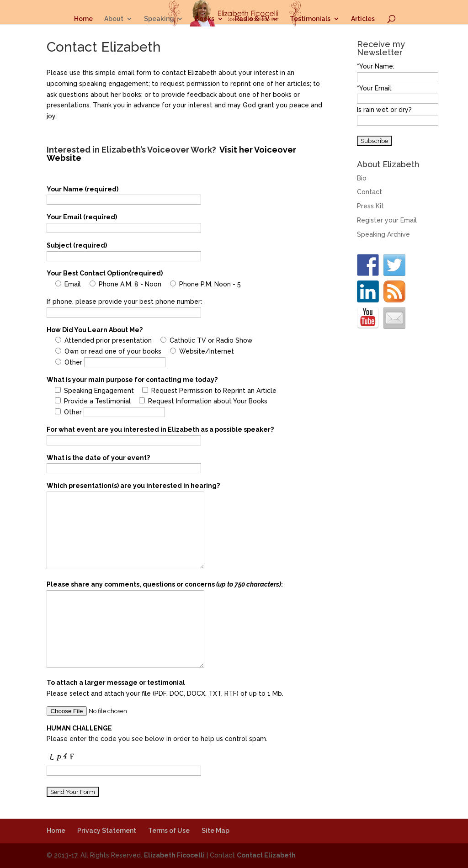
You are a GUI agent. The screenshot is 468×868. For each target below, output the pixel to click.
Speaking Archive (383, 234)
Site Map (215, 831)
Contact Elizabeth (266, 855)
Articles (363, 19)
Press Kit (370, 206)
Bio (362, 178)
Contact (370, 192)
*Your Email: (375, 88)
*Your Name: (376, 66)
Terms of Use (169, 831)
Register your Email (387, 220)
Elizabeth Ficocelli (174, 855)
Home (83, 19)
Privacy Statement (107, 831)
